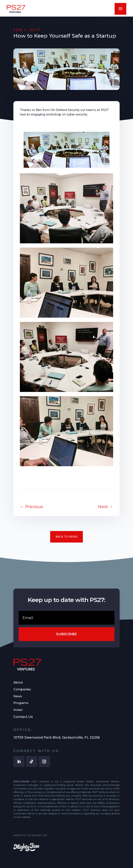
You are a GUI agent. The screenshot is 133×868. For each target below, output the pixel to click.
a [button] (120, 9)
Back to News (66, 537)
